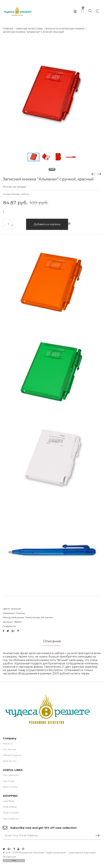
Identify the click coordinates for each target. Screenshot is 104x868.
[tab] (52, 643)
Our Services (10, 749)
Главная (8, 29)
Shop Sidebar (10, 807)
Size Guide (8, 781)
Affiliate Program (12, 755)
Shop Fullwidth (11, 813)
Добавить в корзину (47, 224)
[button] (98, 44)
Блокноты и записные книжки (65, 29)
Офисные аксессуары (29, 29)
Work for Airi (10, 761)
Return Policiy (10, 787)
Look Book (8, 801)
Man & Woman (11, 819)
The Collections (11, 775)
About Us (8, 744)
